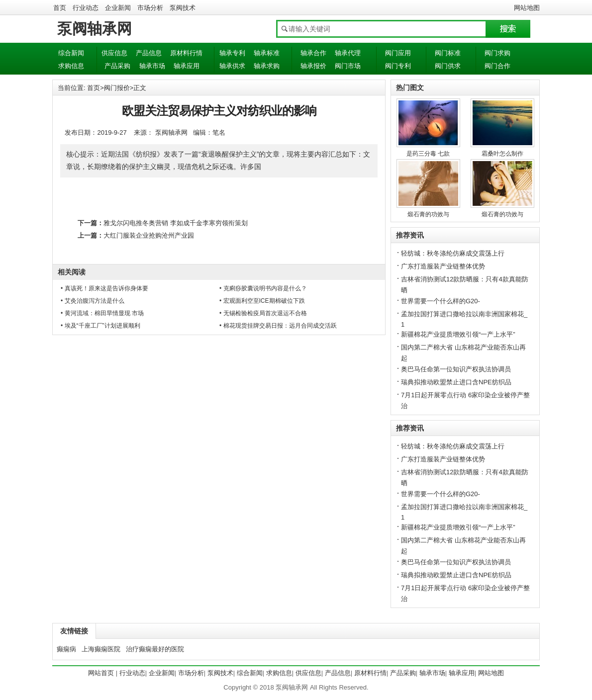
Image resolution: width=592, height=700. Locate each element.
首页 (60, 8)
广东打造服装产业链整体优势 (443, 266)
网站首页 (101, 673)
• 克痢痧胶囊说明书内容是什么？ (263, 288)
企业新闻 (118, 8)
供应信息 (114, 53)
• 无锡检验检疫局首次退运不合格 (263, 313)
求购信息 (71, 66)
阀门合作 (497, 66)
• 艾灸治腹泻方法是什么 (93, 301)
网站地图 (527, 8)
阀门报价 (117, 88)
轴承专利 (232, 53)
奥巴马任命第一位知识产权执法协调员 (456, 369)
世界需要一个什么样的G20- (441, 301)
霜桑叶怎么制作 (502, 154)
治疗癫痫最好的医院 (155, 649)
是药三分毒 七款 (428, 154)
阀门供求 (448, 66)
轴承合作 (313, 53)
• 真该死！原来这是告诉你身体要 (104, 288)
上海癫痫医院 (101, 649)
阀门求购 (497, 53)
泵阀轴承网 (95, 29)
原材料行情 (186, 53)
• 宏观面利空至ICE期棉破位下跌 (262, 301)
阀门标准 (448, 53)
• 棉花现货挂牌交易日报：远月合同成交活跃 (278, 326)
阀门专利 (398, 66)
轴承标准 (267, 53)
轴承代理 (348, 53)
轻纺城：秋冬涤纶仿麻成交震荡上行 (453, 253)
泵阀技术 (183, 8)
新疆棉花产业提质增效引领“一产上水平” (458, 334)
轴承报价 (313, 66)
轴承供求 (232, 66)
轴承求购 (267, 66)
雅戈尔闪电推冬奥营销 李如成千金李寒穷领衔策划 (176, 223)
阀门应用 (398, 53)
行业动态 (86, 8)
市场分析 (150, 8)
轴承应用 (187, 66)
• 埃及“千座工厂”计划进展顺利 (100, 326)
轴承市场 (152, 66)
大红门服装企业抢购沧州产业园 (149, 235)
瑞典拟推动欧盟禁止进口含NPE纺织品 (456, 382)
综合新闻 (71, 53)
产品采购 (117, 66)
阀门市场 (348, 66)
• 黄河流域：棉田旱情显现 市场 (102, 313)
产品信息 (149, 53)
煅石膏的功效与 (428, 214)
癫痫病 (66, 649)
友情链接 (74, 631)
